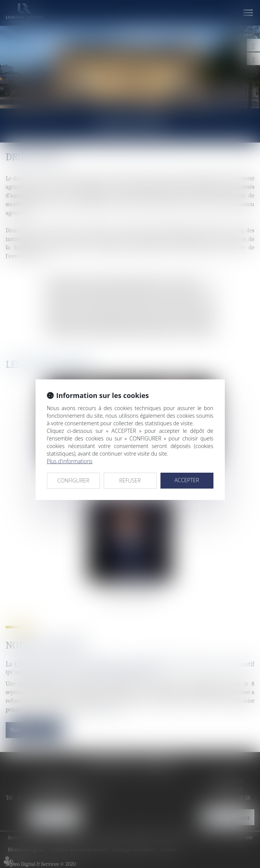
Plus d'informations (70, 461)
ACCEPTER (187, 480)
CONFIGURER (73, 480)
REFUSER (130, 480)
